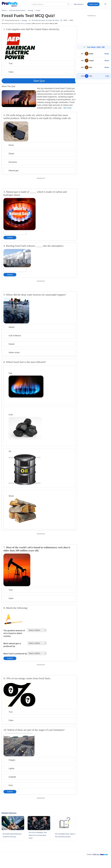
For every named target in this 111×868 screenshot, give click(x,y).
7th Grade (49, 20)
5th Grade (35, 20)
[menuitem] (79, 5)
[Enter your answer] (15, 233)
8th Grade (56, 20)
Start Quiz (39, 81)
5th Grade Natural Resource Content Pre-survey (12, 835)
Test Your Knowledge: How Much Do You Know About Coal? (38, 835)
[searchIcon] (68, 4)
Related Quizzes (9, 813)
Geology (24, 20)
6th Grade (42, 20)
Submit (10, 237)
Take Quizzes (79, 4)
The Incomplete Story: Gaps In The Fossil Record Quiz (65, 835)
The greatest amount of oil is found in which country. (14, 633)
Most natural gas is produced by (12, 645)
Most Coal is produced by (15, 654)
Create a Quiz (93, 4)
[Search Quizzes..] (51, 4)
